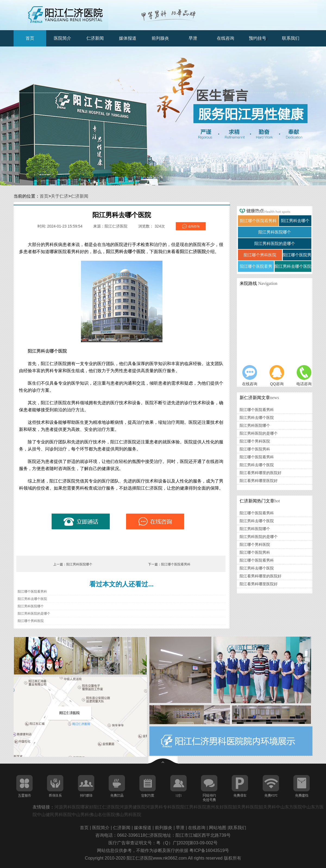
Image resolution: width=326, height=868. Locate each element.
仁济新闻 (95, 38)
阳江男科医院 (193, 807)
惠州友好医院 (220, 807)
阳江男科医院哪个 (79, 564)
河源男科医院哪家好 (74, 807)
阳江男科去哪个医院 (126, 252)
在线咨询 (225, 38)
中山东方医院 (289, 807)
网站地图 (218, 828)
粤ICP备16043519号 (209, 850)
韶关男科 (267, 807)
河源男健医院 (133, 807)
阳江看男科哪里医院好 (259, 481)
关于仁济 (59, 196)
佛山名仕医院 (102, 815)
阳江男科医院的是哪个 (34, 614)
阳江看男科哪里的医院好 (261, 473)
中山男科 (80, 815)
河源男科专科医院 (163, 807)
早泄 (193, 38)
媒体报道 (128, 38)
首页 (30, 38)
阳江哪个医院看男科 (176, 564)
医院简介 (62, 38)
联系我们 (291, 38)
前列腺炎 (160, 38)
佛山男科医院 (128, 815)
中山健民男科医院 (54, 815)
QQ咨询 (277, 376)
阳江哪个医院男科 (255, 449)
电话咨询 (304, 376)
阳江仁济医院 (193, 252)
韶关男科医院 (246, 807)
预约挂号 (258, 38)
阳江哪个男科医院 (31, 621)
